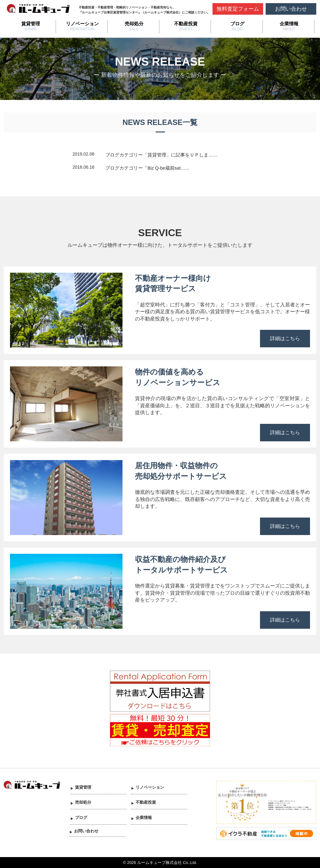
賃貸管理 (31, 24)
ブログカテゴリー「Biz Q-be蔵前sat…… (147, 168)
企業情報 (289, 24)
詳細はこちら (285, 338)
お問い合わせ (291, 9)
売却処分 (134, 24)
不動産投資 (186, 24)
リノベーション (82, 24)
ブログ (237, 24)
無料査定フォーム (238, 9)
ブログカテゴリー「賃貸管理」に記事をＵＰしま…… (161, 155)
